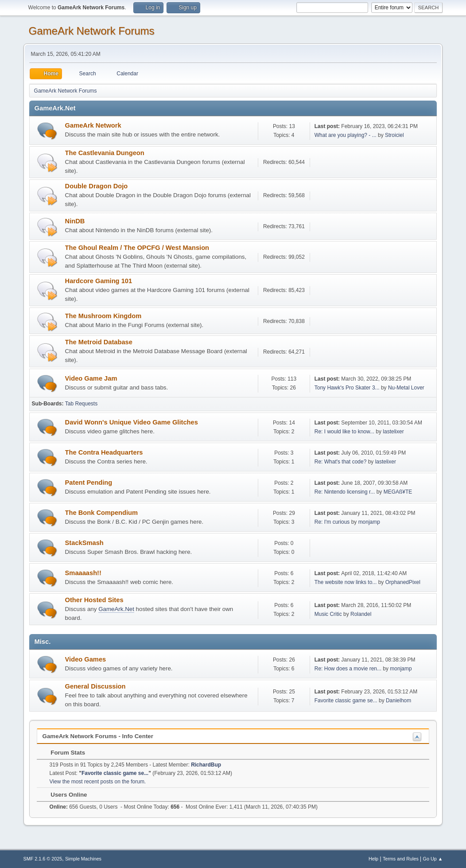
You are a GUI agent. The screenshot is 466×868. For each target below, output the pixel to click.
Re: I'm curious (332, 522)
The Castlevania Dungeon (105, 153)
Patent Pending (89, 483)
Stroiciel (394, 135)
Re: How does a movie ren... (348, 669)
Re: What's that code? (341, 462)
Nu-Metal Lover (406, 388)
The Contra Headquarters (104, 452)
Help (373, 859)
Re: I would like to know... (344, 432)
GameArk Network (93, 125)
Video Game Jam (91, 378)
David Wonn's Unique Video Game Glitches (132, 422)
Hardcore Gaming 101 (99, 281)
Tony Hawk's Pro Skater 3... (347, 388)
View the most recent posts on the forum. (98, 782)
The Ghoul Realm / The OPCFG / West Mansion (137, 248)
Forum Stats (64, 753)
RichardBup (206, 765)
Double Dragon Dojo (97, 186)
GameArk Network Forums (92, 31)
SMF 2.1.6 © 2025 (43, 859)
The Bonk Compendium (101, 513)
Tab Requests (81, 404)
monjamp (369, 522)
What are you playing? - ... (346, 135)
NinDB (75, 221)
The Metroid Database (99, 342)
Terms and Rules (401, 859)
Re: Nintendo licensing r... (345, 492)
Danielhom (398, 701)
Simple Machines (83, 859)
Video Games (86, 659)
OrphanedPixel (403, 582)
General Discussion (95, 686)
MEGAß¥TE (398, 492)
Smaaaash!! (83, 573)
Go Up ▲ (433, 859)
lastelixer (393, 432)
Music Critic (328, 614)
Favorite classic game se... (346, 701)
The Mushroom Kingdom (103, 316)
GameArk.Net (116, 609)
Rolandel (361, 614)
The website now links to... (346, 582)
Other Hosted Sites (94, 600)
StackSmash (84, 543)
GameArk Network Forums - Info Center (98, 736)
